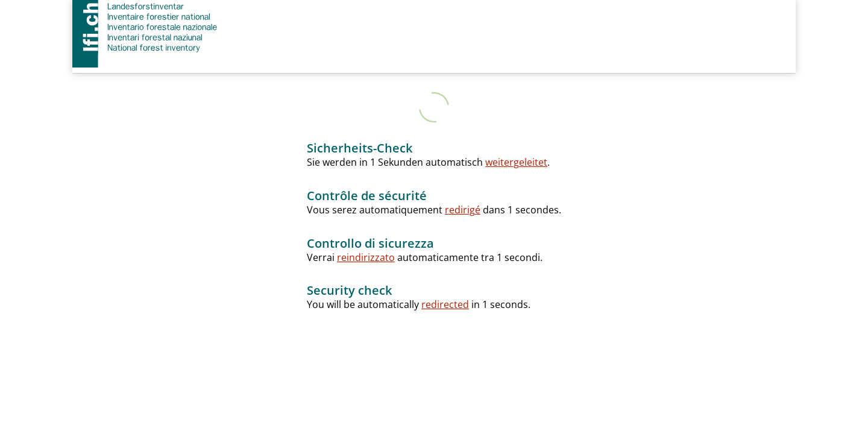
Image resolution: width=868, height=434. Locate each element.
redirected (445, 304)
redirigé (463, 210)
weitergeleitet (516, 162)
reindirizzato (366, 257)
